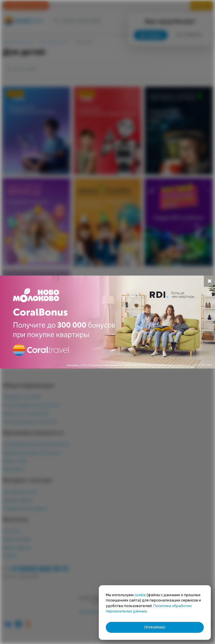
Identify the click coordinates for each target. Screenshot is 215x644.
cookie (140, 595)
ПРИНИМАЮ (155, 627)
